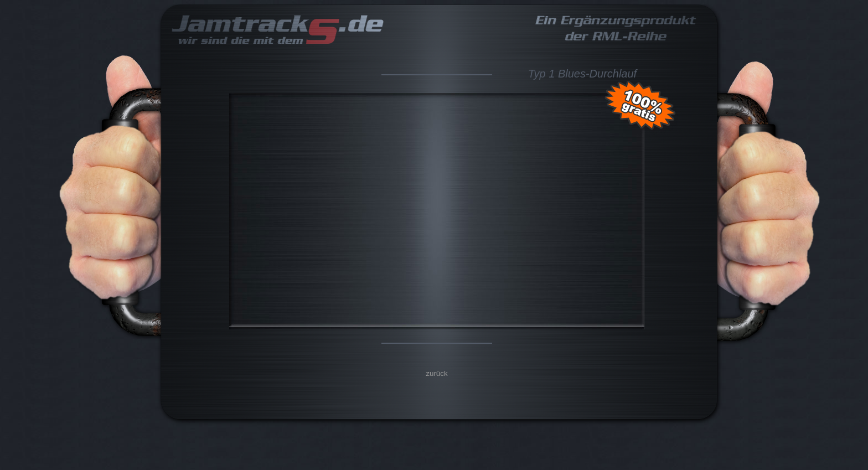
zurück (436, 373)
